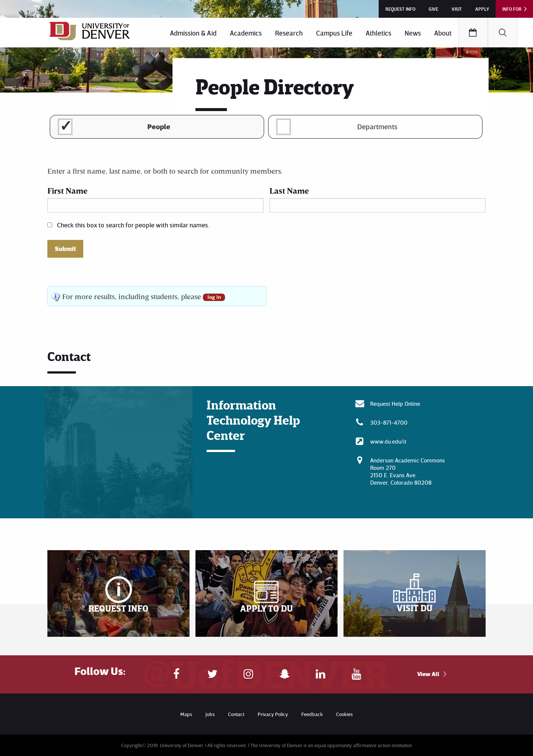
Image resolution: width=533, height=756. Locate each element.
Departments (377, 126)
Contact (236, 714)
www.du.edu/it (388, 441)
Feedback (312, 714)
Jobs (210, 714)
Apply (482, 9)
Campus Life (334, 33)
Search (503, 33)
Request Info (400, 9)
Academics (246, 33)
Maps (186, 714)
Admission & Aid (193, 33)
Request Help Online (395, 404)
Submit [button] (65, 249)
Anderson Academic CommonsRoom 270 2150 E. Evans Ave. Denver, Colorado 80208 (408, 471)
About (443, 33)
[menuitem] (193, 33)
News (413, 33)
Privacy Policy (273, 714)
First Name (67, 190)
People (159, 126)
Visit (457, 9)
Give (433, 9)
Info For (512, 9)
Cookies (344, 714)
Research (289, 33)
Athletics (378, 33)
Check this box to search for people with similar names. (133, 225)
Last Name (289, 190)
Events (473, 33)
